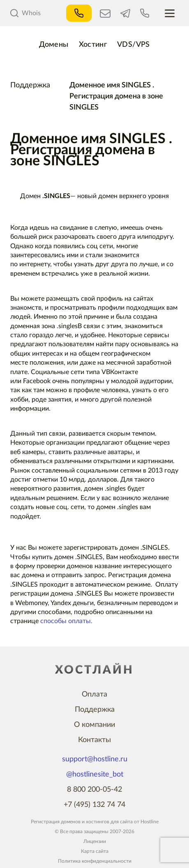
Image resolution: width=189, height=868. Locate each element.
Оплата (94, 694)
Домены (54, 45)
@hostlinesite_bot (95, 774)
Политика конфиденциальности (95, 861)
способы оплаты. (66, 621)
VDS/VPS (134, 45)
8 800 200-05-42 (94, 790)
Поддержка (30, 85)
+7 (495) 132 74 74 (94, 805)
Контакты (94, 740)
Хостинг (93, 45)
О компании (94, 725)
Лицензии (95, 841)
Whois (25, 13)
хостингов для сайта (109, 822)
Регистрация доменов (56, 822)
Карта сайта (95, 851)
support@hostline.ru (95, 759)
